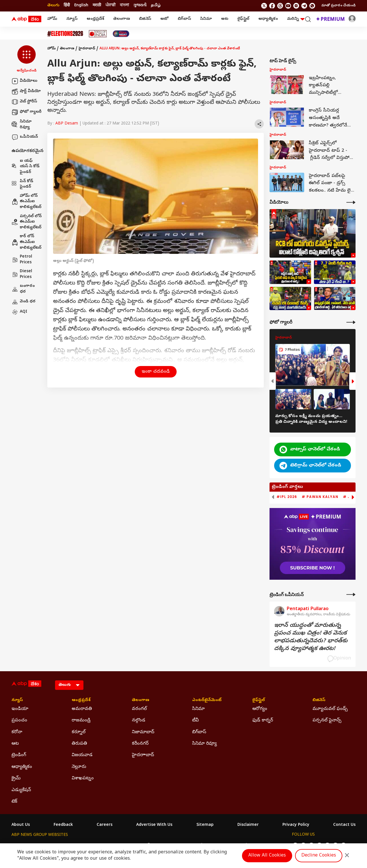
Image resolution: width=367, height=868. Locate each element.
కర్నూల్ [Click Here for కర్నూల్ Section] (79, 732)
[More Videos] (351, 202)
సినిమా (206, 19)
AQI (19, 312)
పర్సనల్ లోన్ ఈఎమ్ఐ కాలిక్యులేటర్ (27, 222)
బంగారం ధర (23, 289)
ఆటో (164, 19)
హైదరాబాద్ (87, 49)
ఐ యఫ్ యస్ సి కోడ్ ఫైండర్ (26, 167)
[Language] (69, 685)
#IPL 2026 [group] (287, 497)
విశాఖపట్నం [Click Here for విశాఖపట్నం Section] (83, 779)
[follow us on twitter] (264, 6)
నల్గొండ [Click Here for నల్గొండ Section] (139, 721)
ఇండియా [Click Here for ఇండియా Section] (20, 709)
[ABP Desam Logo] (26, 19)
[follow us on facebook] (272, 6)
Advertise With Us (154, 825)
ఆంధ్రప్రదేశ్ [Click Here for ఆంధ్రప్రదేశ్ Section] (81, 700)
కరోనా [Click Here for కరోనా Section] (17, 732)
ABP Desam (67, 124)
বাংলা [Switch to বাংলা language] (124, 6)
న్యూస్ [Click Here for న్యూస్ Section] (17, 700)
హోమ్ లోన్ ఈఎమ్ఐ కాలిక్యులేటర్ (27, 202)
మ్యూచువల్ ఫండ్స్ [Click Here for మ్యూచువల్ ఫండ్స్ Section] (330, 709)
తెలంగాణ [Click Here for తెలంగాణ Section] (141, 700)
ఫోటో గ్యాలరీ (27, 112)
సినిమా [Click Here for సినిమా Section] (198, 709)
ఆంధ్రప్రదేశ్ (95, 19)
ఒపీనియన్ (25, 137)
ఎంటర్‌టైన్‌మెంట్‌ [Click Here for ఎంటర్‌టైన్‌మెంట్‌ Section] (207, 700)
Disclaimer (248, 825)
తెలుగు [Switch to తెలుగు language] (53, 6)
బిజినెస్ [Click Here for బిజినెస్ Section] (319, 700)
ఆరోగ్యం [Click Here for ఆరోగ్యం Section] (260, 709)
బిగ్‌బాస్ (184, 19)
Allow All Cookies (267, 856)
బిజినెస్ (145, 19)
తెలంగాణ (122, 19)
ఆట (225, 19)
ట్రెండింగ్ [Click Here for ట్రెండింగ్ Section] (19, 755)
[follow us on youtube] (288, 6)
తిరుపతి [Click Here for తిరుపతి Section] (79, 744)
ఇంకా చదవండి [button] (156, 372)
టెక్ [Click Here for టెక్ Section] (14, 802)
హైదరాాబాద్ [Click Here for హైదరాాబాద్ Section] (143, 755)
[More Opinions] (351, 594)
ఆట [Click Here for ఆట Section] (15, 744)
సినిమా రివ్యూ (22, 125)
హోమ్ (52, 19)
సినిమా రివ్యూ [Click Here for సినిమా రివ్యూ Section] (204, 744)
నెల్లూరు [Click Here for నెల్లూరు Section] (79, 767)
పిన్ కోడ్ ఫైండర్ (22, 184)
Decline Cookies (319, 856)
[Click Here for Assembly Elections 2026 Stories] (65, 34)
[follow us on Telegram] (304, 6)
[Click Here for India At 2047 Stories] (121, 34)
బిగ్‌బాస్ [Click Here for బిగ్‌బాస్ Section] (199, 732)
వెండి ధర (24, 302)
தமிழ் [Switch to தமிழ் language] (156, 6)
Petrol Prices (22, 260)
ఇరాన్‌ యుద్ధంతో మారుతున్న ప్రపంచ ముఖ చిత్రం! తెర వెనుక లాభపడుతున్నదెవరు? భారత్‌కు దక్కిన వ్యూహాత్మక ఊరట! (311, 637)
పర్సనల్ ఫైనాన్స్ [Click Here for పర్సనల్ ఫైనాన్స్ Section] (327, 721)
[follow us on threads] (280, 6)
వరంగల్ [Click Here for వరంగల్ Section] (139, 709)
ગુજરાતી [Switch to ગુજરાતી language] (140, 6)
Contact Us (344, 825)
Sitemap (205, 825)
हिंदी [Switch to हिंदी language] (67, 6)
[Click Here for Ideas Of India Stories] (98, 34)
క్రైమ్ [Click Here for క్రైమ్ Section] (16, 779)
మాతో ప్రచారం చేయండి (338, 6)
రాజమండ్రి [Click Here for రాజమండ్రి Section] (81, 721)
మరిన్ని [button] (296, 19)
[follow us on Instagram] (296, 6)
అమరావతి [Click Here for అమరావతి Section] (82, 709)
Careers (105, 825)
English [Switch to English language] (81, 6)
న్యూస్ (72, 19)
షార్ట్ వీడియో (26, 92)
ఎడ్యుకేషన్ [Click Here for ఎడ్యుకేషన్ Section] (21, 790)
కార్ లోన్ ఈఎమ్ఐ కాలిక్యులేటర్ (27, 242)
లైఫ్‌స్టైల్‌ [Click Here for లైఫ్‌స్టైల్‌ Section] (259, 700)
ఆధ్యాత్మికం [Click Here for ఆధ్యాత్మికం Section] (22, 767)
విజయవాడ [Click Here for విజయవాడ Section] (82, 755)
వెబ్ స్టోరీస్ (24, 102)
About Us (21, 825)
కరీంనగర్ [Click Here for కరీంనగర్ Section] (140, 744)
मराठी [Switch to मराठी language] (97, 6)
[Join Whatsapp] (312, 6)
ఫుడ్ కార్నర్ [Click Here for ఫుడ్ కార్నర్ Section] (263, 721)
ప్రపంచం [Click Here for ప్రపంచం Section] (19, 721)
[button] (27, 59)
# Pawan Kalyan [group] (320, 497)
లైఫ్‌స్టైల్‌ (243, 19)
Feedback (63, 825)
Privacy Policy (296, 825)
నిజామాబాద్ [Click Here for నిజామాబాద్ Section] (143, 732)
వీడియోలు (24, 81)
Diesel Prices (22, 274)
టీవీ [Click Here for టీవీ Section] (195, 721)
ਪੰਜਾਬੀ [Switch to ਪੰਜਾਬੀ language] (111, 6)
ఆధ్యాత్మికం (268, 19)
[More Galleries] (351, 322)
